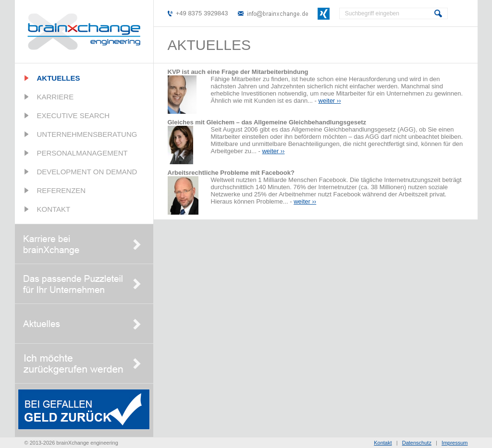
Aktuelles (59, 78)
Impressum (455, 443)
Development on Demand (87, 172)
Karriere (55, 97)
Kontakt (54, 209)
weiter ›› (330, 101)
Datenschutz (417, 443)
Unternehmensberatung (87, 134)
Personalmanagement (82, 153)
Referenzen (61, 190)
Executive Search (74, 115)
